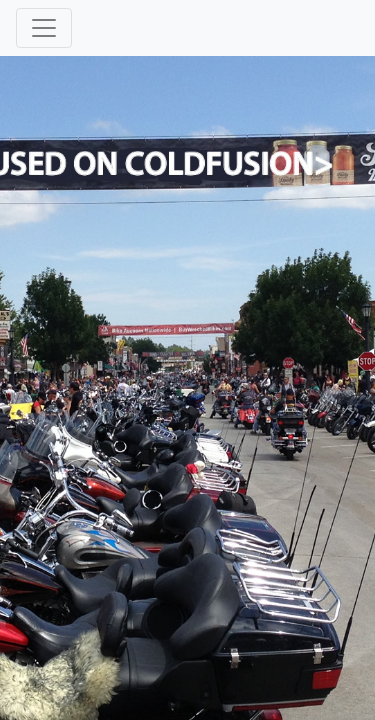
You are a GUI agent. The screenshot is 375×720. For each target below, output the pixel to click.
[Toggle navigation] (44, 28)
